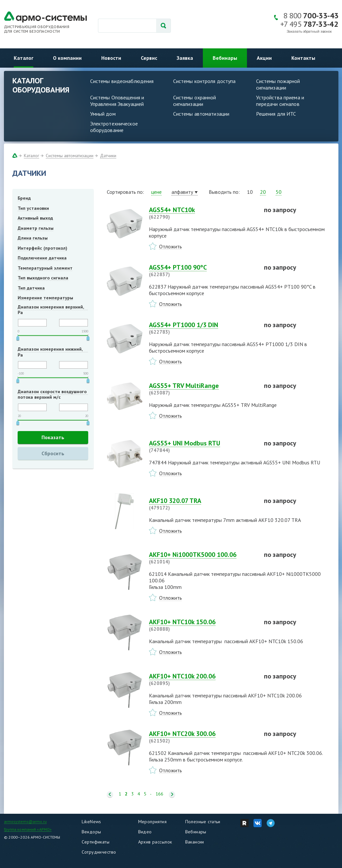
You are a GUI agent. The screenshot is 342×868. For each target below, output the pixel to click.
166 (159, 794)
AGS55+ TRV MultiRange (203, 389)
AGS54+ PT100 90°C (203, 271)
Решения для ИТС (276, 114)
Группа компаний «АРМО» (28, 829)
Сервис (149, 58)
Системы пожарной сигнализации (278, 84)
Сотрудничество (99, 852)
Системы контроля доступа (204, 81)
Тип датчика (31, 288)
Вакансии (195, 842)
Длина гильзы (33, 238)
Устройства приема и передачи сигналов (280, 101)
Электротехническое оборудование (114, 127)
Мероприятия (153, 822)
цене (156, 192)
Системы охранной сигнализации (195, 101)
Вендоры (91, 832)
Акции (264, 58)
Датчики (108, 156)
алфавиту (182, 192)
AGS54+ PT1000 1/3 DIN (203, 328)
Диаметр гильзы (36, 228)
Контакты (303, 58)
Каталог (24, 58)
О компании (67, 58)
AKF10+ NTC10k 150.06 (203, 625)
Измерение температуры (45, 298)
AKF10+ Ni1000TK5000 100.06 (203, 558)
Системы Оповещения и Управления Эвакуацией (117, 101)
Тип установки (33, 208)
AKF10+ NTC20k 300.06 (203, 737)
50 (279, 192)
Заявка (185, 58)
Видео (145, 832)
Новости (111, 58)
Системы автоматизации (201, 114)
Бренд (24, 198)
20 (263, 192)
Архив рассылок (155, 842)
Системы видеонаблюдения (122, 81)
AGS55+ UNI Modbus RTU (203, 446)
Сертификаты (96, 842)
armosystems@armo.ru (25, 821)
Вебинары (225, 58)
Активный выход (35, 218)
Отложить (171, 246)
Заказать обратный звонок (309, 32)
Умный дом (103, 114)
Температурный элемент (45, 268)
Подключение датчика (42, 258)
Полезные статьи (203, 822)
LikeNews (91, 822)
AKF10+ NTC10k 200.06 (203, 679)
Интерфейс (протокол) (42, 248)
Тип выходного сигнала (43, 278)
